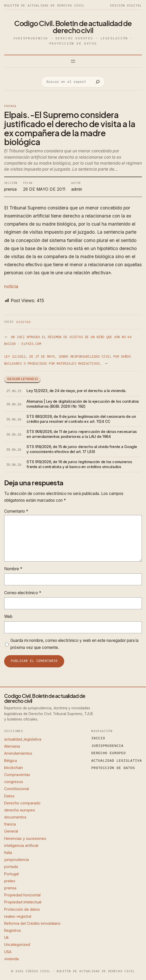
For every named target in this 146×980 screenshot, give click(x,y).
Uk (6, 937)
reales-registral (18, 916)
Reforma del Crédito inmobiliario (32, 923)
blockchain (14, 768)
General (11, 831)
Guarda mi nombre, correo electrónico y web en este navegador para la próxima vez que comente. (74, 644)
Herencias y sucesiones (25, 838)
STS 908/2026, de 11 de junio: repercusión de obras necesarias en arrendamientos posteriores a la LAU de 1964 (82, 434)
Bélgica (11, 761)
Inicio (98, 739)
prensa (10, 106)
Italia (8, 852)
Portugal (11, 874)
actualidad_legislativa (23, 739)
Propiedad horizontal (22, 895)
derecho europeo (20, 810)
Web (8, 616)
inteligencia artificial (21, 845)
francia (10, 824)
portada (11, 867)
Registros (13, 930)
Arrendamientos (18, 753)
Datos (9, 796)
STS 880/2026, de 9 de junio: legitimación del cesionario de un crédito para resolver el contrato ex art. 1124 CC (81, 419)
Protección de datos (22, 909)
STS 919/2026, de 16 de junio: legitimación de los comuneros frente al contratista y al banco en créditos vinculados (79, 464)
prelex (10, 881)
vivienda (11, 959)
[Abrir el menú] (73, 61)
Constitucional (16, 789)
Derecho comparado (22, 803)
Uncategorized (17, 944)
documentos (15, 817)
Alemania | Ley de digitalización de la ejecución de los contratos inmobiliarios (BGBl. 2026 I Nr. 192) (83, 404)
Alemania (12, 746)
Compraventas (17, 775)
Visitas (23, 322)
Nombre (13, 569)
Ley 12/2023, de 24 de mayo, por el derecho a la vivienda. (76, 391)
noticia (11, 286)
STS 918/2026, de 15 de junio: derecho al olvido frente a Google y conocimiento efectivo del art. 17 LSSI (82, 449)
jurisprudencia (16, 860)
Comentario (16, 511)
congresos (14, 782)
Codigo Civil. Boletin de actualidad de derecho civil (73, 27)
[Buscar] (98, 82)
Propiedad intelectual (23, 902)
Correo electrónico (23, 593)
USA (8, 952)
